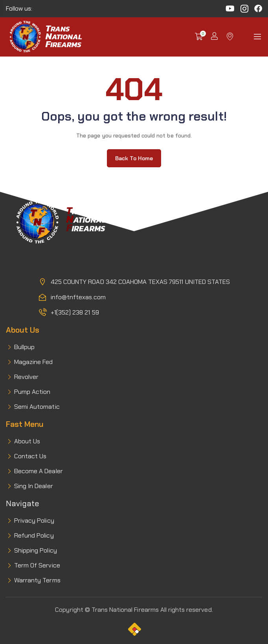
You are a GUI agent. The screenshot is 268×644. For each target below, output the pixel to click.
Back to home (134, 158)
